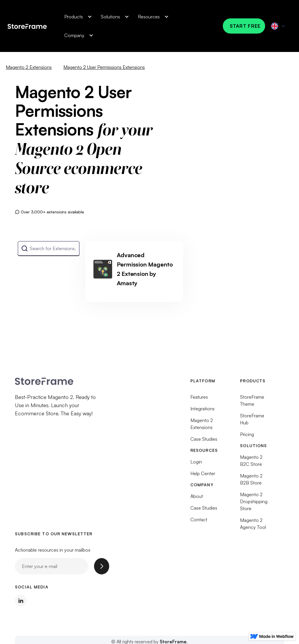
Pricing (247, 437)
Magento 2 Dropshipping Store (254, 504)
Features (199, 399)
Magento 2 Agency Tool (253, 526)
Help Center (203, 476)
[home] (27, 26)
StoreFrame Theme (252, 403)
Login (196, 464)
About (197, 499)
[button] (77, 17)
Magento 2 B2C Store (251, 463)
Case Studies (204, 441)
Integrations (202, 411)
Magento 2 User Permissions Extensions (104, 67)
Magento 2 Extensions (29, 67)
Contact (199, 522)
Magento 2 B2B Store (251, 482)
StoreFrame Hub (252, 422)
